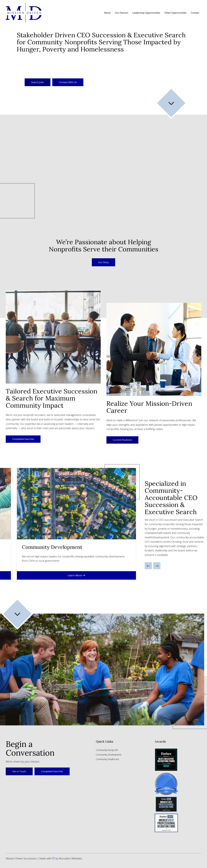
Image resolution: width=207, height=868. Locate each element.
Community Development (109, 755)
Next (141, 524)
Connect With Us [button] (68, 82)
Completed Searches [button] (23, 439)
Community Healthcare (107, 759)
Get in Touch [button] (19, 771)
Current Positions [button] (122, 440)
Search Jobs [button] (38, 82)
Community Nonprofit (107, 750)
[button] (103, 262)
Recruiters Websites (70, 858)
